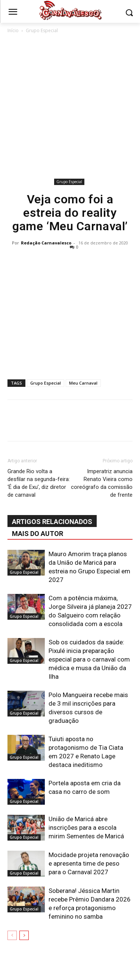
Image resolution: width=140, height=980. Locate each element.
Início (13, 30)
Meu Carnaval (83, 383)
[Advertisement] (70, 107)
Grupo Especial (42, 30)
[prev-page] (12, 935)
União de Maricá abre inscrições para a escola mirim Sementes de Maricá (86, 828)
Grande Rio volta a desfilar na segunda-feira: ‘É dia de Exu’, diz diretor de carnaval (39, 483)
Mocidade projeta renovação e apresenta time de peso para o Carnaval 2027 (89, 863)
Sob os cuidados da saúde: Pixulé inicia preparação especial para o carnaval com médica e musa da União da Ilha (89, 659)
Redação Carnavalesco (46, 243)
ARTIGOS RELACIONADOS (52, 522)
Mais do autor (38, 534)
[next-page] (24, 935)
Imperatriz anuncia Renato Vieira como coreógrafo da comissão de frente (102, 483)
